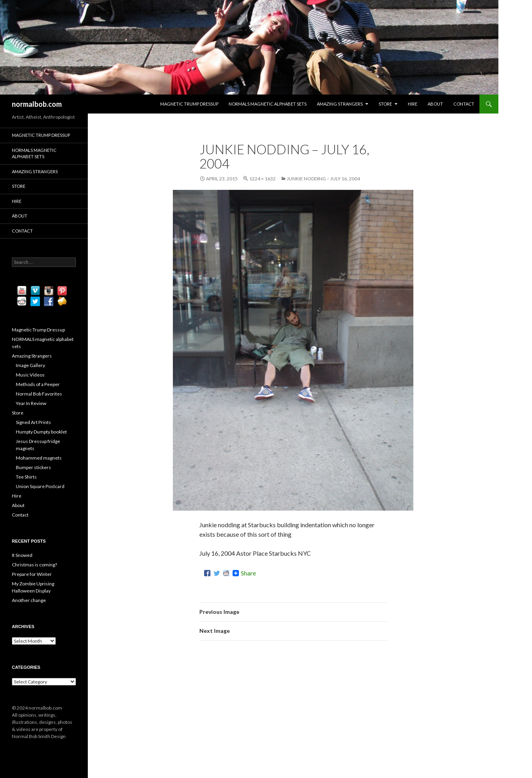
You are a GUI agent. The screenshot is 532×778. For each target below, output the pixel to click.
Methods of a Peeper (38, 384)
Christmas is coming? (34, 565)
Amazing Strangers (340, 104)
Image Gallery (30, 365)
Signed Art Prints (33, 422)
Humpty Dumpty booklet (41, 432)
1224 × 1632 (262, 179)
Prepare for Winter (32, 574)
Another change (29, 600)
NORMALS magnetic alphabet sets (268, 104)
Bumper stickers (33, 467)
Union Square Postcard (40, 486)
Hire (413, 104)
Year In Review (31, 403)
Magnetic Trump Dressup (189, 104)
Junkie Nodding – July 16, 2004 (323, 179)
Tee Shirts (26, 477)
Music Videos (30, 375)
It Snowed (22, 555)
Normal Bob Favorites (39, 394)
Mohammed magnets (39, 458)
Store (385, 104)
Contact (464, 104)
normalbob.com (37, 104)
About (435, 104)
